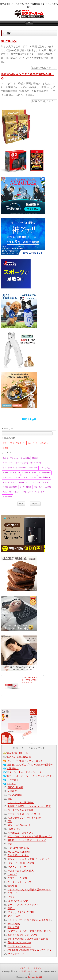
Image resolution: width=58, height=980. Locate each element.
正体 (10, 821)
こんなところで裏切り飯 (21, 802)
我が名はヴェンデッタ (19, 943)
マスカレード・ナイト (19, 867)
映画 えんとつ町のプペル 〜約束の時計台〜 (30, 765)
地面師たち (13, 768)
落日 (10, 799)
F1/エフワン (14, 829)
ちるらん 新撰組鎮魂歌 (19, 757)
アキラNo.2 (14, 916)
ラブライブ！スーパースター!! (24, 814)
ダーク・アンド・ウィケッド (23, 905)
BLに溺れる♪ (9, 41)
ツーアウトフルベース (19, 946)
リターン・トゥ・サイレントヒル (24, 772)
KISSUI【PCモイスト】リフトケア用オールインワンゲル (31, 680)
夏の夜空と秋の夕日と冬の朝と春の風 (28, 939)
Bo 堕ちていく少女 (18, 901)
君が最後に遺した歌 (17, 753)
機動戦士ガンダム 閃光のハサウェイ (27, 840)
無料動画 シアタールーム (29, 971)
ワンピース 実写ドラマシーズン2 (24, 761)
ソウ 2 (11, 897)
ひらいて (12, 874)
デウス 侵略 (14, 924)
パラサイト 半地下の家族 (21, 863)
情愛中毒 (12, 886)
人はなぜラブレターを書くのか (24, 818)
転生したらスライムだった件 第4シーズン (30, 837)
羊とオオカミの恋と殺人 (21, 871)
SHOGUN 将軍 (16, 787)
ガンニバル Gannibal (19, 852)
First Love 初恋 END (18, 848)
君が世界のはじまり (18, 855)
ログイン (37, 968)
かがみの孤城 (15, 795)
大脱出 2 (12, 791)
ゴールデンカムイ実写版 (21, 810)
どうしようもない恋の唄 (21, 912)
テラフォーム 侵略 (17, 878)
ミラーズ (12, 893)
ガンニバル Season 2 (19, 825)
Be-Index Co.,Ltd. (35, 977)
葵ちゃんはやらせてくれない (23, 935)
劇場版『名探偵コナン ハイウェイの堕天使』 (32, 806)
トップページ (23, 968)
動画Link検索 (29, 419)
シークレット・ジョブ (19, 882)
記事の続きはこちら (44, 68)
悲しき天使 (13, 927)
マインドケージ (16, 954)
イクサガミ (13, 780)
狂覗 (10, 844)
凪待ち (11, 909)
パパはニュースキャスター (22, 833)
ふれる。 (11, 784)
